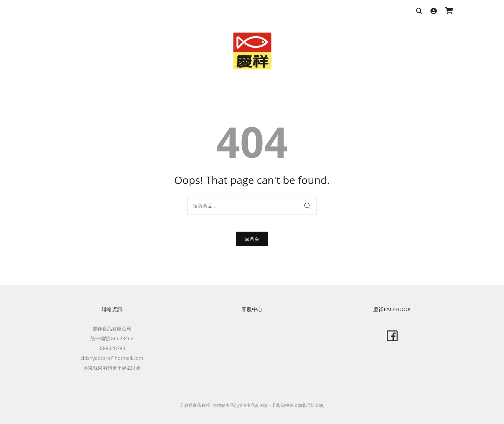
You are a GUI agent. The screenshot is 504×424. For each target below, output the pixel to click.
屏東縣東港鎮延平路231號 (112, 368)
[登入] (434, 11)
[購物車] (449, 11)
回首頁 (252, 239)
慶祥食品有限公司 (112, 329)
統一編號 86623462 (112, 339)
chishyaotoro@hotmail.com (112, 358)
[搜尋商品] (419, 11)
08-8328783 (112, 348)
